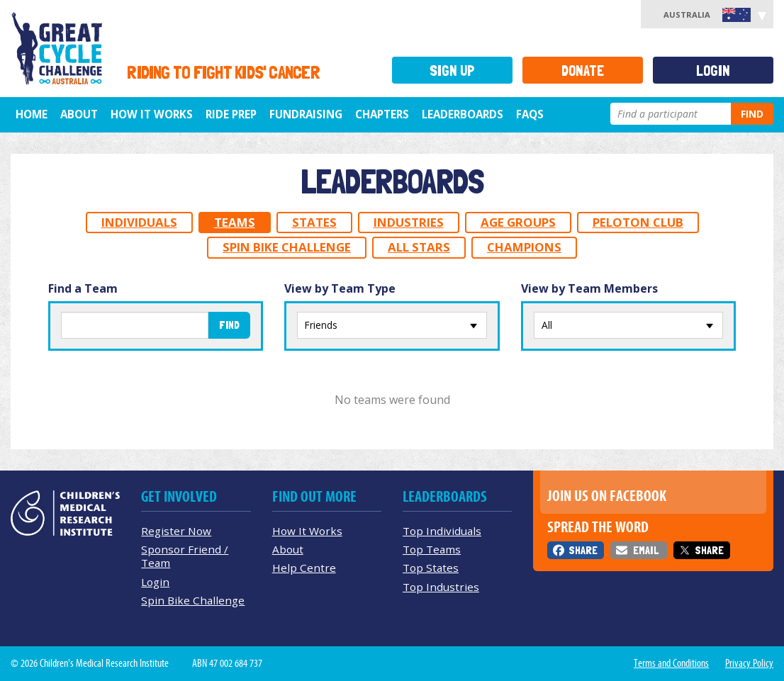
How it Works (152, 114)
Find (752, 114)
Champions (524, 247)
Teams (235, 222)
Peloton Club (638, 222)
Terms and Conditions (671, 663)
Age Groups (518, 222)
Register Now (176, 531)
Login (713, 71)
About (79, 114)
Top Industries (441, 587)
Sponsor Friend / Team (185, 556)
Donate (583, 71)
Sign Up (452, 71)
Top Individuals (442, 531)
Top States (431, 568)
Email (646, 550)
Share (583, 550)
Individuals (139, 222)
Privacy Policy (749, 663)
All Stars (419, 247)
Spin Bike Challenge (287, 247)
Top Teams (432, 549)
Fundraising (306, 114)
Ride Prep (231, 114)
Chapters (382, 114)
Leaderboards (463, 114)
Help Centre (304, 568)
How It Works (307, 531)
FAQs (530, 114)
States (314, 222)
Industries (409, 222)
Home (32, 114)
